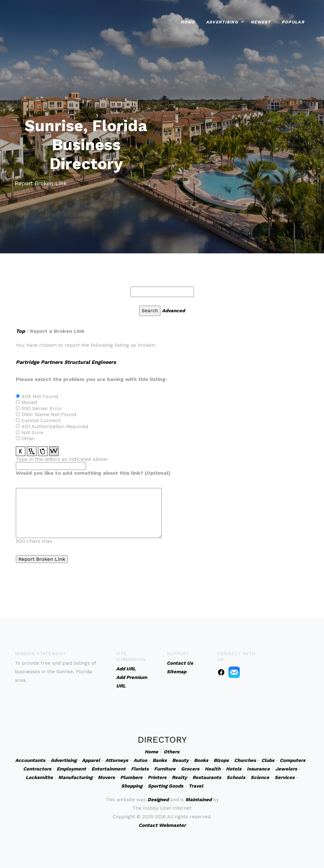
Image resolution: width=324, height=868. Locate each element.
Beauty (180, 760)
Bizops (221, 760)
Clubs (268, 760)
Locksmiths (39, 777)
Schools (236, 777)
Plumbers (131, 777)
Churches (245, 760)
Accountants (30, 760)
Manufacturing (75, 777)
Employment (71, 769)
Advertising (222, 21)
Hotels (234, 769)
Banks (160, 760)
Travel (196, 786)
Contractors (37, 769)
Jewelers (286, 769)
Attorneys (117, 760)
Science (260, 777)
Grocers (190, 769)
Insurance (258, 769)
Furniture (165, 769)
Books (201, 760)
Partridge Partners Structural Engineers (66, 362)
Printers (157, 777)
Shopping (132, 786)
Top (20, 331)
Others (171, 752)
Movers (106, 777)
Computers (293, 760)
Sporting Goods (165, 786)
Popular (293, 21)
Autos (140, 760)
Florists (140, 769)
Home (188, 21)
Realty (179, 777)
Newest (261, 21)
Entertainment (109, 769)
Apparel (91, 760)
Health (213, 769)
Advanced (173, 311)
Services (285, 777)
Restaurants (207, 777)
